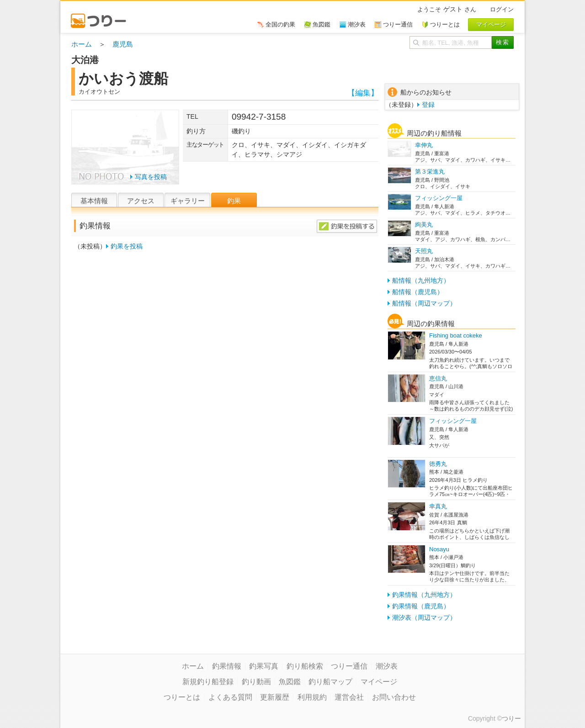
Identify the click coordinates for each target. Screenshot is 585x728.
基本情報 (94, 201)
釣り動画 (256, 682)
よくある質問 (230, 697)
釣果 (234, 201)
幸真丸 (438, 506)
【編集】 (363, 93)
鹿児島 (123, 44)
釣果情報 (227, 666)
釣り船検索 (305, 666)
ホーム (82, 44)
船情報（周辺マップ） (424, 303)
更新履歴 (275, 697)
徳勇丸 (438, 464)
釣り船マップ (330, 682)
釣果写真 (264, 666)
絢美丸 (424, 224)
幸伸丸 (424, 145)
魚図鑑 (290, 682)
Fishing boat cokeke (456, 335)
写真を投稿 (151, 177)
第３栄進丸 (430, 171)
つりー (511, 718)
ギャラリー (188, 201)
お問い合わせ (394, 697)
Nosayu (439, 549)
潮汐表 (387, 666)
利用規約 (312, 697)
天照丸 (424, 251)
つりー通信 (349, 666)
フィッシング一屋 (439, 198)
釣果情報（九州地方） (424, 595)
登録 (428, 105)
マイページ (379, 682)
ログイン (502, 9)
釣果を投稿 (127, 246)
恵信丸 (438, 378)
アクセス (141, 201)
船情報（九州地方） (421, 280)
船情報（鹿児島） (418, 292)
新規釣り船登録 (208, 682)
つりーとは (182, 697)
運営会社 (349, 697)
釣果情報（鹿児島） (421, 606)
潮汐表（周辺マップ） (424, 617)
